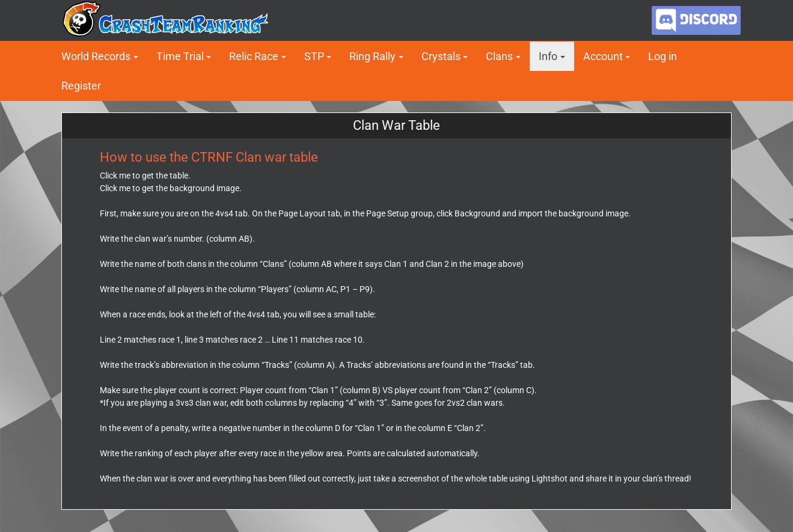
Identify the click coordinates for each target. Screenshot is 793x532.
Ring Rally (372, 56)
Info (548, 56)
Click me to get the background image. (171, 188)
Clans (499, 56)
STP (314, 56)
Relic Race (254, 56)
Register (81, 86)
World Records (96, 56)
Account (603, 56)
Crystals (441, 56)
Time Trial (180, 56)
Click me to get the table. (145, 176)
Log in (663, 56)
